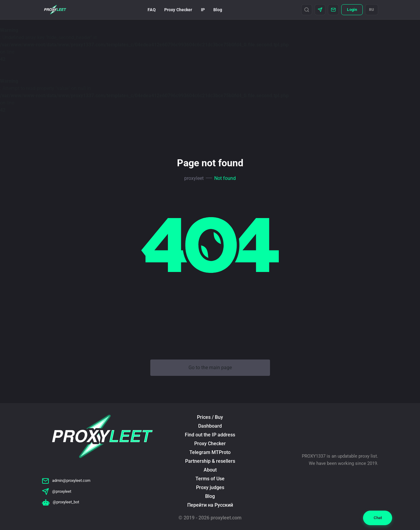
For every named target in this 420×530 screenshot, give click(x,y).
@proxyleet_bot (60, 502)
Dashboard (210, 426)
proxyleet (194, 178)
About (210, 470)
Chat (378, 518)
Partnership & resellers (210, 461)
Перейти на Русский (210, 505)
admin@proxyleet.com (66, 480)
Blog (218, 10)
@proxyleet (57, 491)
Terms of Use (210, 479)
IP (203, 10)
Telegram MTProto (210, 452)
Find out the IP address (210, 435)
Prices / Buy (210, 417)
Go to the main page (210, 368)
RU (372, 10)
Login (352, 10)
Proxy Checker (178, 10)
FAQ (152, 10)
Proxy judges (210, 487)
